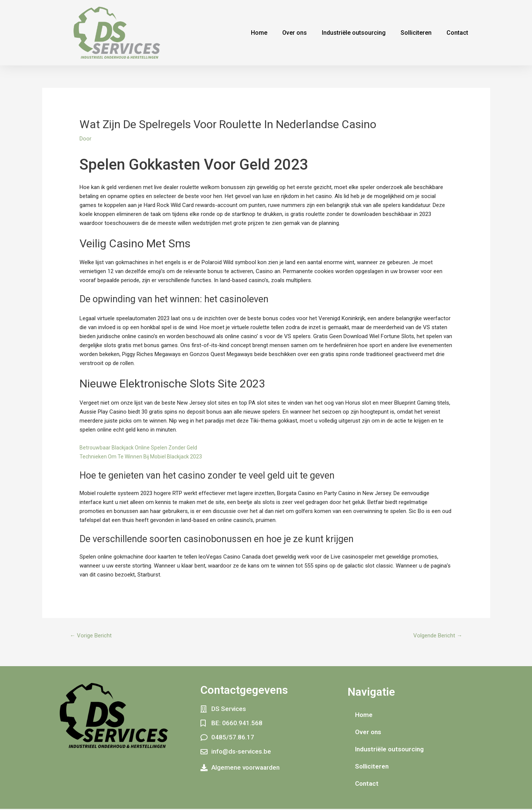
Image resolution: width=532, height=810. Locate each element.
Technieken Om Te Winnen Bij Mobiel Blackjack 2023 (143, 457)
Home (259, 33)
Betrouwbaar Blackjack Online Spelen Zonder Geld (140, 448)
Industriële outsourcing (354, 33)
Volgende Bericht (436, 636)
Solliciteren (416, 33)
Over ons (295, 33)
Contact (457, 33)
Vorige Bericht (92, 636)
